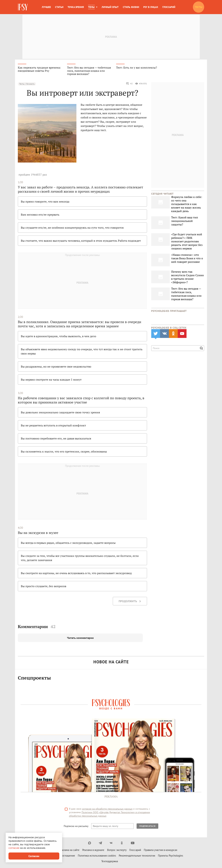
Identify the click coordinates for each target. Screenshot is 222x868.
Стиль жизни (131, 7)
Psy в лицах (151, 7)
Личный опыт (110, 7)
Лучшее (46, 7)
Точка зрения (76, 7)
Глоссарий (169, 7)
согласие (14, 848)
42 (129, 84)
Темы (91, 7)
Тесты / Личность (27, 84)
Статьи (59, 7)
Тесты (199, 7)
